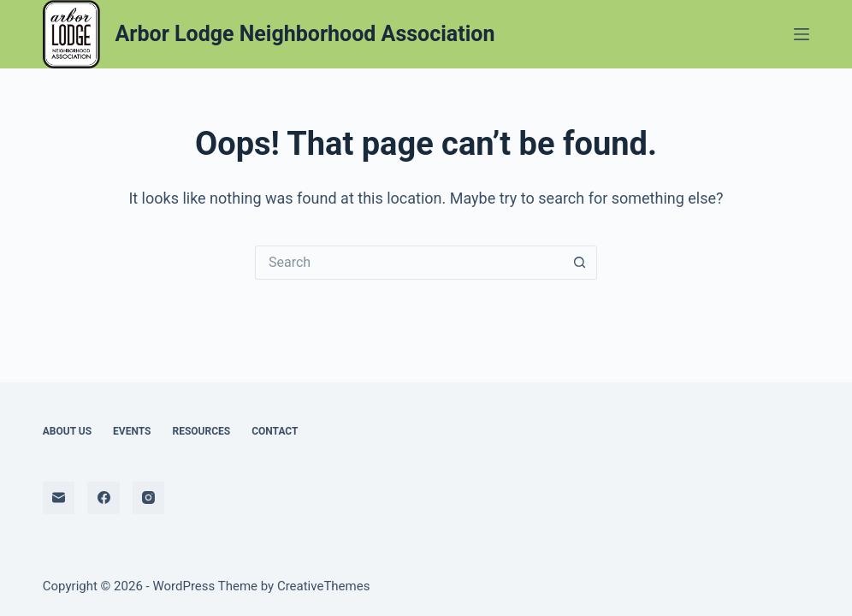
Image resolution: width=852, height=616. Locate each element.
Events (132, 431)
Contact (275, 431)
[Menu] (802, 34)
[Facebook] (104, 498)
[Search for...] (409, 263)
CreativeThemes (324, 586)
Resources (201, 431)
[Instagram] (149, 498)
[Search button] (580, 263)
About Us (67, 431)
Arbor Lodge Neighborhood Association (305, 34)
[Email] (59, 498)
